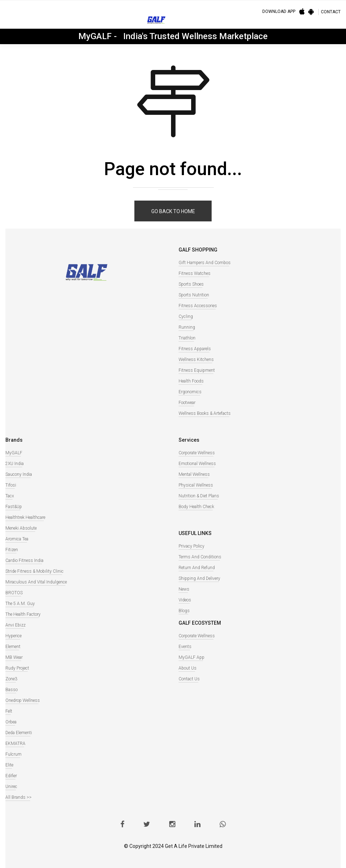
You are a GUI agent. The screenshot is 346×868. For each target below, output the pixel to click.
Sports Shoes (191, 284)
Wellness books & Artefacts (205, 413)
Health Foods (191, 381)
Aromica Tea (17, 539)
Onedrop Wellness (23, 700)
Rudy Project (17, 668)
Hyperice (13, 636)
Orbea (11, 722)
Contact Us (189, 679)
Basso (11, 690)
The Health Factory (23, 614)
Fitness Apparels (195, 349)
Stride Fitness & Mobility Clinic (34, 571)
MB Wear (14, 657)
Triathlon (187, 338)
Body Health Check (196, 507)
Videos (185, 600)
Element (13, 647)
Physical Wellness (196, 485)
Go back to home (173, 211)
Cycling (186, 316)
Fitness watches (195, 273)
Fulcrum (13, 754)
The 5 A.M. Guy (20, 604)
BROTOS (14, 593)
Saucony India (19, 474)
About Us (188, 668)
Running (187, 327)
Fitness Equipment (197, 370)
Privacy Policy (192, 546)
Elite (9, 765)
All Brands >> (19, 797)
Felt (9, 711)
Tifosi (11, 485)
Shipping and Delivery (199, 578)
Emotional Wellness (197, 464)
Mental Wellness (194, 474)
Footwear (187, 403)
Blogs (184, 611)
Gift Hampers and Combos (205, 263)
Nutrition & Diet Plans (199, 496)
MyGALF (14, 453)
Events (185, 647)
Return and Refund (197, 568)
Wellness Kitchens (196, 360)
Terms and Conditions (200, 557)
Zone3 (11, 679)
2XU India (15, 464)
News (184, 589)
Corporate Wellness (197, 453)
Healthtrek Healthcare (25, 517)
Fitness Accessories (198, 306)
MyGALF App (192, 657)
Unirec (11, 787)
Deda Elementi (19, 733)
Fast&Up (14, 507)
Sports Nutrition (194, 295)
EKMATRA (15, 743)
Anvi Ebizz (15, 625)
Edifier (11, 776)
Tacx (10, 496)
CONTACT (331, 12)
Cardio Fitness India (24, 560)
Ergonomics (190, 392)
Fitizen (12, 550)
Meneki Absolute (21, 528)
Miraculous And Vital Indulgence (36, 582)
